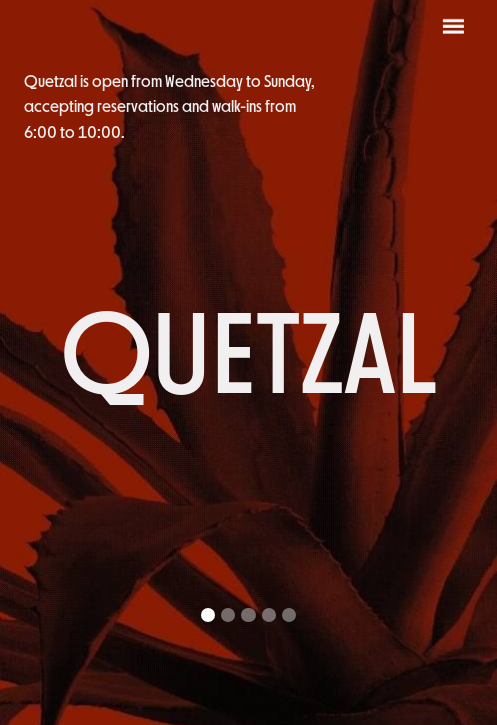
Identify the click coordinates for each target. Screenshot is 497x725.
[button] (208, 615)
